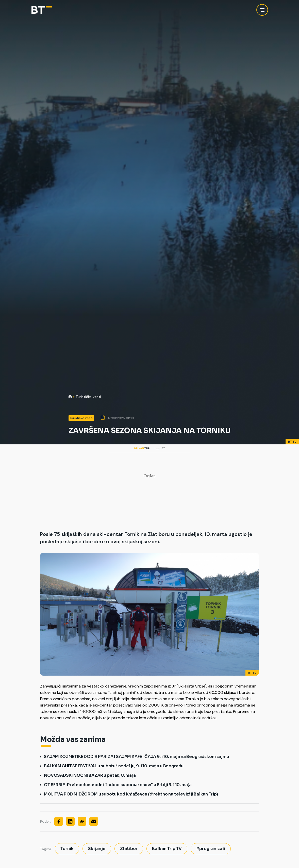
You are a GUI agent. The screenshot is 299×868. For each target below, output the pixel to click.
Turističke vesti (88, 397)
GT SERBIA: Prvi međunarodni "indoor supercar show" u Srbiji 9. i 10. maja (118, 785)
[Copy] (82, 821)
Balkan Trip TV (167, 849)
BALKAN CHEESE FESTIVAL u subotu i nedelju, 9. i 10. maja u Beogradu (114, 766)
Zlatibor (129, 849)
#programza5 (211, 849)
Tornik (67, 849)
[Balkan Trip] (42, 10)
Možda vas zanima (73, 739)
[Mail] (94, 821)
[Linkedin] (70, 821)
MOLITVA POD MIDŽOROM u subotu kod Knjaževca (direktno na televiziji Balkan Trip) (131, 794)
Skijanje (97, 849)
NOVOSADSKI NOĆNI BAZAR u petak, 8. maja (90, 775)
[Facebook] (59, 821)
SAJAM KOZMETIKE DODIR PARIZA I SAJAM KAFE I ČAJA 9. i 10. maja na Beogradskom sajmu (136, 757)
